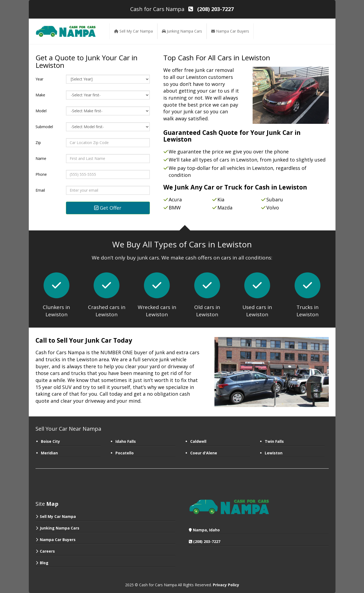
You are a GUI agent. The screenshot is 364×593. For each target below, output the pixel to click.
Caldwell (198, 441)
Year (39, 79)
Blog (44, 563)
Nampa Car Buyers (58, 540)
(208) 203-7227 (207, 541)
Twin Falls (274, 441)
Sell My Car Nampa (58, 516)
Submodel (44, 127)
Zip (38, 143)
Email (40, 190)
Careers (47, 551)
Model (41, 111)
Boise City (50, 441)
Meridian (49, 453)
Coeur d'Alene (204, 453)
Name (41, 158)
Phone (41, 174)
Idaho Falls (126, 441)
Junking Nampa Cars (60, 528)
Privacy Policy (226, 585)
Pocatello (125, 453)
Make (40, 95)
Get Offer (108, 208)
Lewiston (274, 453)
